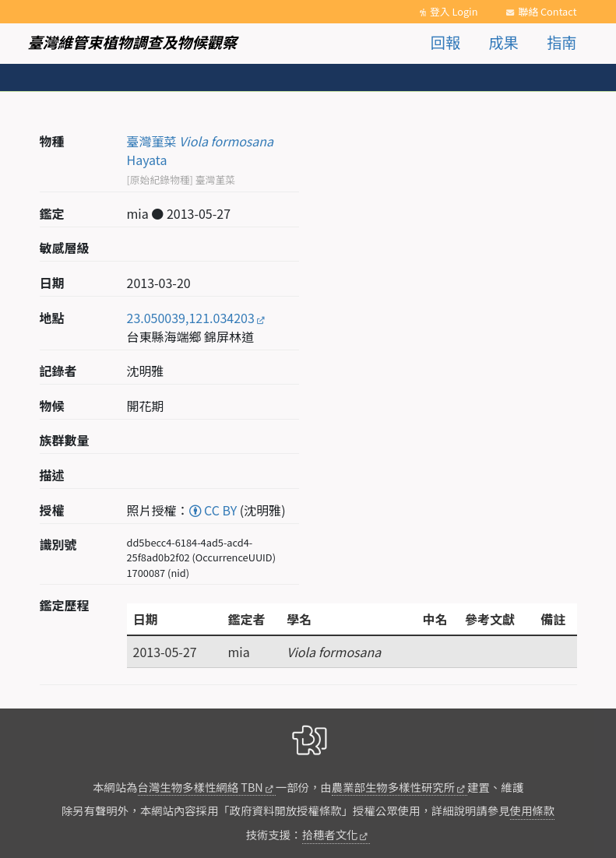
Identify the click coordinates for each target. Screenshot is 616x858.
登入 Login (454, 11)
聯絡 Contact (547, 11)
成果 (503, 42)
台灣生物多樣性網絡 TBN (201, 787)
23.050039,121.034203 (191, 318)
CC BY (213, 510)
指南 (561, 42)
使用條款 (533, 810)
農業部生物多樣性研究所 (393, 787)
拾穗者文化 (330, 834)
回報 (445, 42)
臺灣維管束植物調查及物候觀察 (133, 42)
